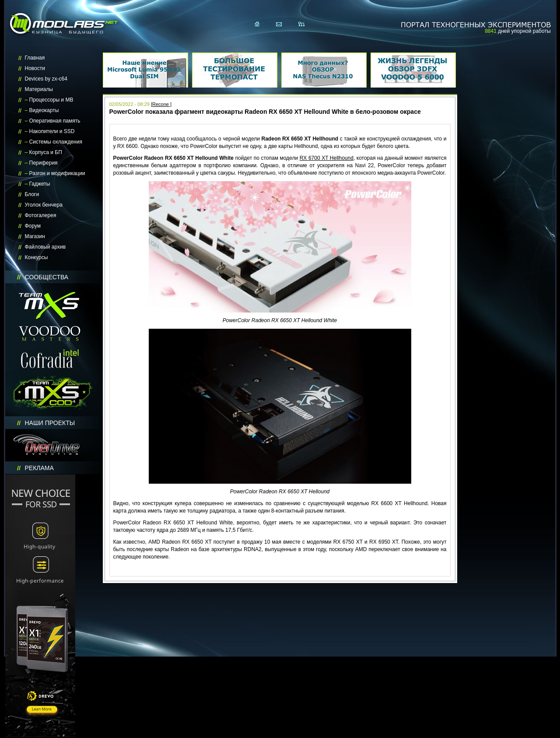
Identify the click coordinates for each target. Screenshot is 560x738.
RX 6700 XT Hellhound (327, 158)
